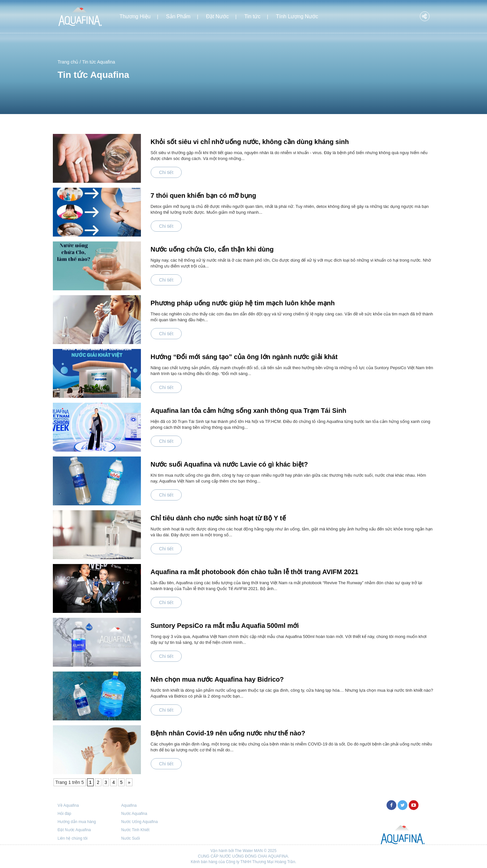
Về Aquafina (68, 805)
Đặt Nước (217, 16)
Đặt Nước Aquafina (74, 830)
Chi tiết (166, 172)
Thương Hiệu (135, 16)
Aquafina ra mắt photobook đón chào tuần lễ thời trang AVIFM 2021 (255, 572)
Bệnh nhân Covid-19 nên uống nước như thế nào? (228, 733)
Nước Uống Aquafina (140, 822)
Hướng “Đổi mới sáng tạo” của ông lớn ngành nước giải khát (244, 357)
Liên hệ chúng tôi (73, 838)
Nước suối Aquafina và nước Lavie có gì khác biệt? (229, 464)
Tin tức (252, 16)
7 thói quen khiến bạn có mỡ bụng (204, 195)
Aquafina (129, 805)
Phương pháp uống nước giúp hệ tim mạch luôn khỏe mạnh (243, 303)
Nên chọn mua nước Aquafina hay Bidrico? (217, 679)
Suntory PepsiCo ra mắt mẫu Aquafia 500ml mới (225, 626)
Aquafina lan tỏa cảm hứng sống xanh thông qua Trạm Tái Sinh (249, 411)
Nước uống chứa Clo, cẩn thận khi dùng (212, 249)
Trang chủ (68, 62)
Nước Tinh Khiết (136, 830)
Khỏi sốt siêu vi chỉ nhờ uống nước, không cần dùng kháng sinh (250, 142)
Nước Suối (131, 838)
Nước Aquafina (134, 814)
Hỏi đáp (65, 814)
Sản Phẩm (178, 16)
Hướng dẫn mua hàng (77, 822)
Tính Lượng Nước (297, 16)
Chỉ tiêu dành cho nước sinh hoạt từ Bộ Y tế (218, 518)
